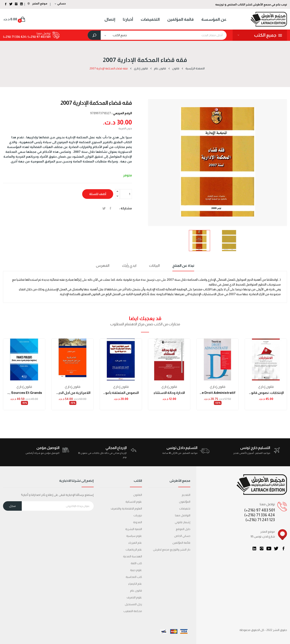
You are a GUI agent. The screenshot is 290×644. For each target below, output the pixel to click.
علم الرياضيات (134, 550)
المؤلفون (185, 502)
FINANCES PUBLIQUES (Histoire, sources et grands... (24, 393)
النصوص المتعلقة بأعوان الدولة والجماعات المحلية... (121, 393)
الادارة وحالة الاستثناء (169, 393)
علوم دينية (136, 570)
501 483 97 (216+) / (38, 37)
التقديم (186, 495)
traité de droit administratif (217, 393)
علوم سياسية (134, 536)
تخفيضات (185, 508)
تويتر (276, 548)
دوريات (138, 515)
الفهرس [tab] (103, 266)
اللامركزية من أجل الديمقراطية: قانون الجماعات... (72, 393)
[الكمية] (126, 194)
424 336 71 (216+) (14, 37)
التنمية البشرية (134, 529)
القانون (138, 495)
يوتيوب (269, 548)
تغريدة (104, 208)
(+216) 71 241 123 (260, 520)
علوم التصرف (134, 597)
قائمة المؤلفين (181, 543)
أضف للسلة (98, 194)
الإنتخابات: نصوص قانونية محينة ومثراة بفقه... (266, 393)
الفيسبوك (283, 548)
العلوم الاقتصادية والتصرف (126, 508)
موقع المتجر (37, 3)
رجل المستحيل (133, 604)
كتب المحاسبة (134, 577)
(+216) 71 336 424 (260, 515)
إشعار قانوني (183, 522)
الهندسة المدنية (133, 556)
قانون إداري (24, 387)
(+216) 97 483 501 (260, 510)
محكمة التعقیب (133, 611)
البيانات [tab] (154, 266)
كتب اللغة (136, 563)
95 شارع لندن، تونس (263, 536)
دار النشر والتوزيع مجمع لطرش (172, 550)
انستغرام (262, 548)
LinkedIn (254, 548)
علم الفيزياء (135, 543)
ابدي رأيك (129, 266)
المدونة (138, 522)
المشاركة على (110, 208)
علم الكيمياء (135, 584)
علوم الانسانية (134, 502)
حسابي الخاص (182, 536)
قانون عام (136, 591)
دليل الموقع (183, 529)
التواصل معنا (183, 515)
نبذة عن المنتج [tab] (183, 266)
